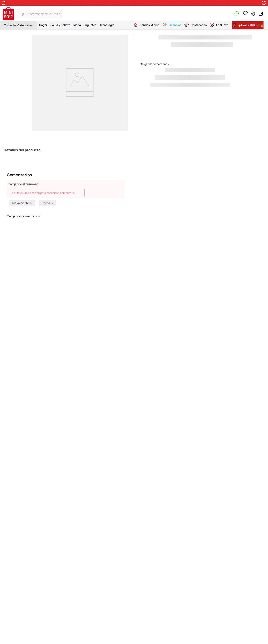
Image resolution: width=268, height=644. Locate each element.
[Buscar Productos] (67, 14)
